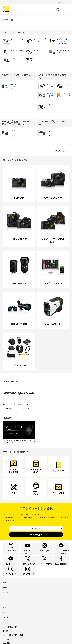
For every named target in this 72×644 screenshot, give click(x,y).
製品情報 (5, 604)
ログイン (36, 528)
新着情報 (5, 598)
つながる (5, 622)
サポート (5, 610)
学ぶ (4, 616)
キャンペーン (7, 634)
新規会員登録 (36, 535)
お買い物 (5, 640)
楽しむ (5, 628)
